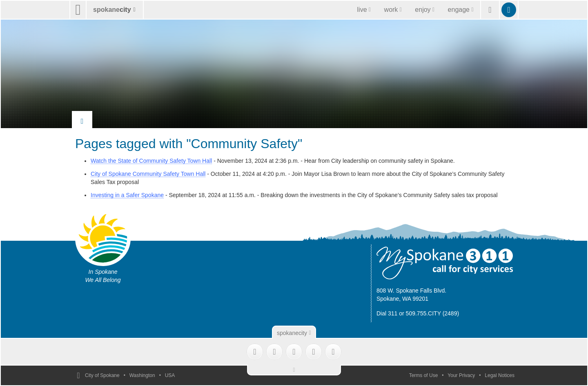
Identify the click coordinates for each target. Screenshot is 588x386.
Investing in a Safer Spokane (127, 195)
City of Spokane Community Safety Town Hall (148, 174)
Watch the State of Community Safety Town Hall (151, 161)
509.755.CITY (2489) (433, 313)
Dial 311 (387, 313)
